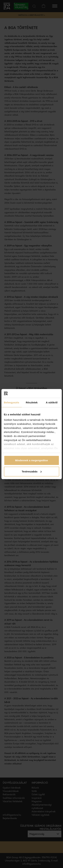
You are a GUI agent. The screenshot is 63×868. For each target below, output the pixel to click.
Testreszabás (32, 471)
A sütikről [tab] (52, 402)
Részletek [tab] (32, 402)
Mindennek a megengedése (32, 460)
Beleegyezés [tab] (12, 402)
